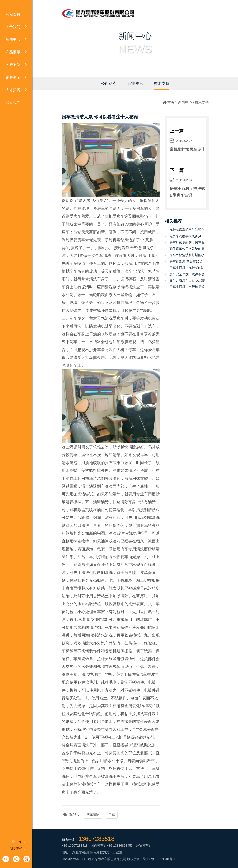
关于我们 (16, 27)
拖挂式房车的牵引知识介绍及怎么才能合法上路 (189, 230)
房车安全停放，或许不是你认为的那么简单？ (189, 274)
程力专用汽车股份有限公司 (107, 859)
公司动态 (109, 83)
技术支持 (162, 83)
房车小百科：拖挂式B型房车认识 (187, 192)
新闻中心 (16, 40)
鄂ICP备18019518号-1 (159, 859)
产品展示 (16, 52)
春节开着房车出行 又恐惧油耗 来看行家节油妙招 (189, 280)
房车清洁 (93, 815)
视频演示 (16, 78)
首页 (171, 102)
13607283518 (97, 839)
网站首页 (16, 14)
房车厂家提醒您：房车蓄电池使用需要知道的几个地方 (189, 243)
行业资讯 (135, 83)
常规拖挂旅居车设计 (187, 149)
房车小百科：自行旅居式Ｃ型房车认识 (189, 287)
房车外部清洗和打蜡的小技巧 (189, 255)
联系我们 (16, 103)
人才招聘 (16, 90)
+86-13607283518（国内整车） (84, 846)
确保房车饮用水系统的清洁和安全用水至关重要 (189, 249)
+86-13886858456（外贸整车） (129, 846)
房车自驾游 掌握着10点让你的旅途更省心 (189, 261)
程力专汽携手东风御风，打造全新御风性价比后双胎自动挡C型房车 (189, 236)
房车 (112, 815)
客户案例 (16, 65)
